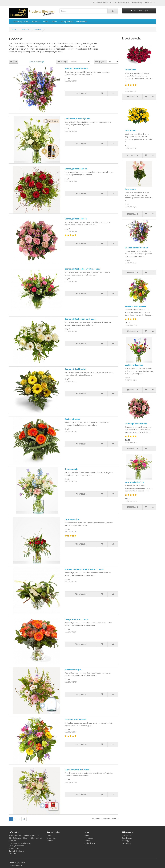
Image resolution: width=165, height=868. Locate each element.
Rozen (46, 22)
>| (24, 819)
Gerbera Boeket (72, 419)
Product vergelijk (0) (37, 62)
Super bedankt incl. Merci (77, 770)
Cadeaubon (89, 838)
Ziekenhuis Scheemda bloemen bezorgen (24, 835)
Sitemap (50, 841)
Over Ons (13, 854)
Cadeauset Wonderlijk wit (77, 119)
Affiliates (88, 841)
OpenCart (22, 863)
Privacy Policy (14, 848)
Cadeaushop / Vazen (21, 22)
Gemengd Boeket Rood (76, 169)
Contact (50, 835)
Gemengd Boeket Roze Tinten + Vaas (82, 269)
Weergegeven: (101, 62)
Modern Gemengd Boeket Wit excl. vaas (84, 569)
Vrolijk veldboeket (134, 365)
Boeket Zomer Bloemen (76, 68)
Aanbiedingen (90, 843)
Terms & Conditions (16, 851)
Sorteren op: (62, 62)
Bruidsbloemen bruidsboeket (20, 843)
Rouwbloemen (82, 22)
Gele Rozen (130, 130)
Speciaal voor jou (73, 669)
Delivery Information (17, 846)
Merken (87, 835)
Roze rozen (130, 189)
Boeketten (36, 22)
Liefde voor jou (72, 519)
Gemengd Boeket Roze (76, 219)
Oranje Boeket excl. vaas (77, 619)
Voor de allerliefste (134, 482)
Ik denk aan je (71, 469)
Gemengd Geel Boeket (75, 369)
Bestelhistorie (127, 838)
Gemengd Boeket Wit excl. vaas (80, 319)
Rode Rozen (130, 70)
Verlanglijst (126, 841)
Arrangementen (67, 22)
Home (14, 29)
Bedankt (38, 29)
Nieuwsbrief (127, 843)
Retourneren (51, 838)
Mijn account (127, 835)
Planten (54, 22)
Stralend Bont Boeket (75, 719)
